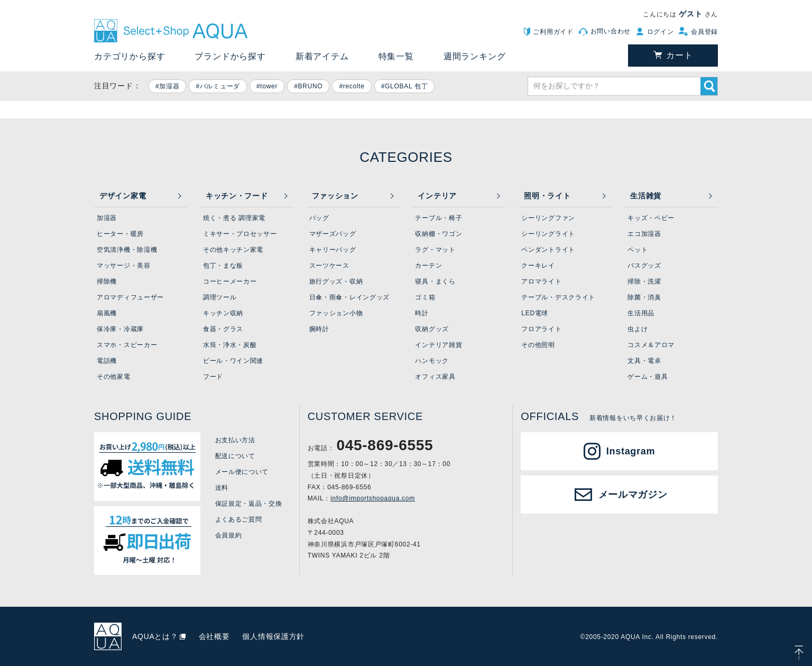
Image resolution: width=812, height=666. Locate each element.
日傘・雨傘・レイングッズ (349, 297)
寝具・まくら (435, 281)
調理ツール (220, 297)
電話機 (107, 361)
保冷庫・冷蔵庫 (120, 329)
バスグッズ (644, 266)
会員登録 (704, 32)
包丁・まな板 (223, 266)
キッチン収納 (223, 313)
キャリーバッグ (333, 250)
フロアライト (541, 329)
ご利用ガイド (553, 32)
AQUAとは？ (155, 636)
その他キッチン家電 (233, 250)
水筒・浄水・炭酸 (230, 345)
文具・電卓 (644, 361)
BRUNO (311, 86)
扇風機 (107, 313)
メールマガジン (633, 495)
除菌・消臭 (644, 297)
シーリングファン (548, 218)
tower (269, 86)
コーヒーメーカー (230, 281)
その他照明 (538, 345)
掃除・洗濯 (644, 281)
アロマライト (541, 281)
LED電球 (535, 313)
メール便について (242, 472)
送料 (222, 488)
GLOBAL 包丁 (406, 86)
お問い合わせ (611, 31)
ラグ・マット (435, 250)
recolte (354, 86)
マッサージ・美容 (124, 266)
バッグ (319, 218)
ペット (638, 250)
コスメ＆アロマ (651, 345)
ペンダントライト (548, 250)
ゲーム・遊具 (648, 377)
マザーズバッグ (333, 234)
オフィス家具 (435, 377)
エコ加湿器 (644, 234)
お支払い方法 (235, 440)
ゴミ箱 (425, 297)
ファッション (335, 196)
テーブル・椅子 (439, 218)
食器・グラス (223, 329)
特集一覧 (396, 56)
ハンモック (432, 361)
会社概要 (214, 636)
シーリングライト (548, 234)
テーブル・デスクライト (558, 297)
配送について (235, 456)
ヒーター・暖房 (120, 234)
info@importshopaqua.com (373, 498)
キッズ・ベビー (651, 218)
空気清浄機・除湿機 (127, 250)
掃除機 (107, 281)
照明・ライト (547, 196)
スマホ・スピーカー (127, 345)
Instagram (631, 451)
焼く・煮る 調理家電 (234, 218)
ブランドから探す (230, 56)
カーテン (428, 266)
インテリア (437, 196)
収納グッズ (432, 329)
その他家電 (114, 377)
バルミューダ (220, 86)
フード (213, 377)
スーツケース (329, 266)
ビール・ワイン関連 (233, 361)
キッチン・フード (237, 196)
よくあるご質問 (239, 519)
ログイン (661, 32)
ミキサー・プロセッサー (240, 234)
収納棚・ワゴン (439, 234)
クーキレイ (538, 266)
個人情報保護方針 (273, 636)
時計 (422, 313)
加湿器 (169, 86)
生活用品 (641, 313)
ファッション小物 (336, 313)
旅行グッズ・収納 (336, 281)
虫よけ (638, 329)
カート (679, 55)
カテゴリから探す (130, 56)
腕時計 (319, 329)
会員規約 (229, 535)
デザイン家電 (123, 196)
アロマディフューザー (130, 297)
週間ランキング (475, 56)
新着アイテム (322, 56)
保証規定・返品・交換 (249, 504)
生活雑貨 (646, 196)
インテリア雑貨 (439, 345)
